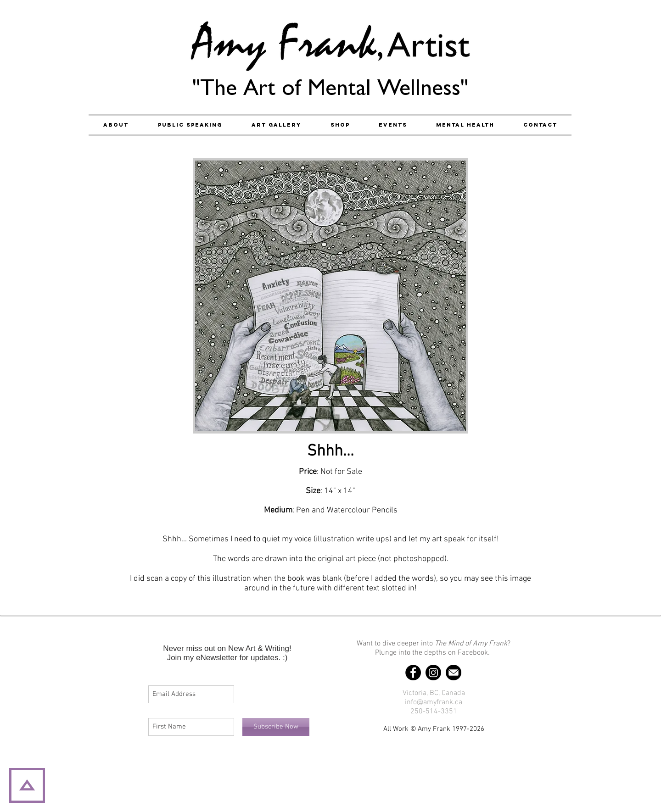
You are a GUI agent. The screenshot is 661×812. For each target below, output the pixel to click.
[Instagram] (433, 673)
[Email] (454, 673)
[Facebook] (413, 673)
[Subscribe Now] (276, 727)
